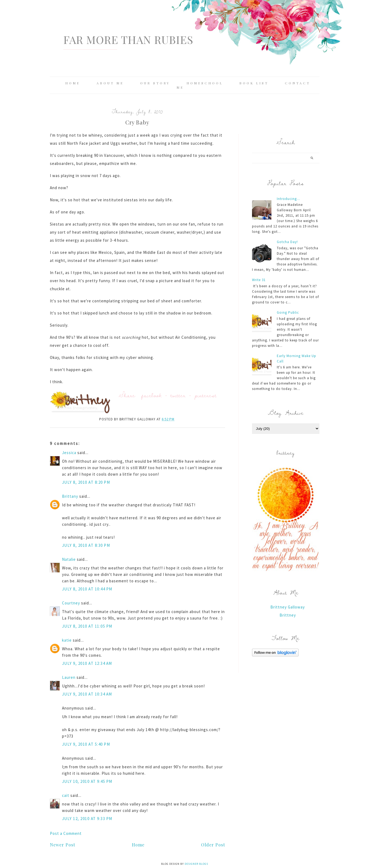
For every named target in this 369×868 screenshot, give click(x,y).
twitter (178, 395)
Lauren (69, 677)
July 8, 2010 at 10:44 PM (87, 589)
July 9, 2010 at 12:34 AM (87, 663)
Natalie (69, 559)
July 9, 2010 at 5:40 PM (86, 744)
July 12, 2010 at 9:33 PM (87, 819)
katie (67, 640)
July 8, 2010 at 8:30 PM (86, 545)
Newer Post (63, 845)
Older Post (213, 845)
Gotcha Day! (287, 242)
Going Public (288, 312)
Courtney (71, 603)
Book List (254, 83)
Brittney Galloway (288, 607)
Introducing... (288, 199)
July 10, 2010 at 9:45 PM (87, 781)
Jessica (69, 453)
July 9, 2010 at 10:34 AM (87, 694)
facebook (152, 395)
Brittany (70, 496)
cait (66, 795)
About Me (110, 83)
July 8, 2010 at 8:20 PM (86, 482)
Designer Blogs (196, 864)
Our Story (155, 83)
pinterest (206, 395)
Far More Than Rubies (128, 39)
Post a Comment (66, 833)
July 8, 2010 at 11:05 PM (87, 626)
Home (73, 83)
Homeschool (205, 83)
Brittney (288, 615)
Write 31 (259, 280)
